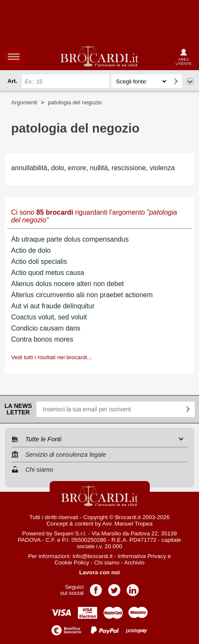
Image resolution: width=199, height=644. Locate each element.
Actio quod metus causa (48, 273)
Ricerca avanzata (190, 81)
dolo (57, 168)
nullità (99, 168)
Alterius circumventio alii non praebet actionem (82, 295)
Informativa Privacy (142, 556)
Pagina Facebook (96, 587)
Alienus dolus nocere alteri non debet (67, 284)
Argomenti (24, 102)
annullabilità (29, 168)
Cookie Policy (72, 563)
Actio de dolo (31, 250)
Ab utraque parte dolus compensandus (70, 239)
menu (14, 56)
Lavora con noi (99, 572)
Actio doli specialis (39, 261)
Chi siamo (107, 563)
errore (77, 168)
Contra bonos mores (42, 339)
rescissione (129, 168)
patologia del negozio (75, 102)
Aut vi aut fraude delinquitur (53, 306)
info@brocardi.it (92, 556)
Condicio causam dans (46, 328)
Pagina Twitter (114, 587)
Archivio (134, 563)
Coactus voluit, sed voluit (49, 317)
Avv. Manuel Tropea (127, 524)
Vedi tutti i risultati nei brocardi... (51, 357)
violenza (162, 168)
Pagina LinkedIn (133, 587)
